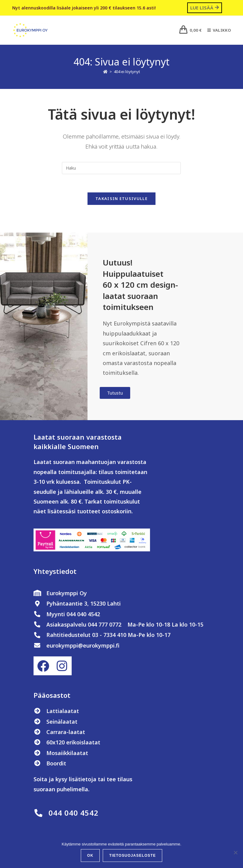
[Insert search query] (121, 168)
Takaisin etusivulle (121, 199)
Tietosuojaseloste (132, 856)
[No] (235, 852)
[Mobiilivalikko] (217, 30)
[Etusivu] (105, 72)
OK (90, 856)
